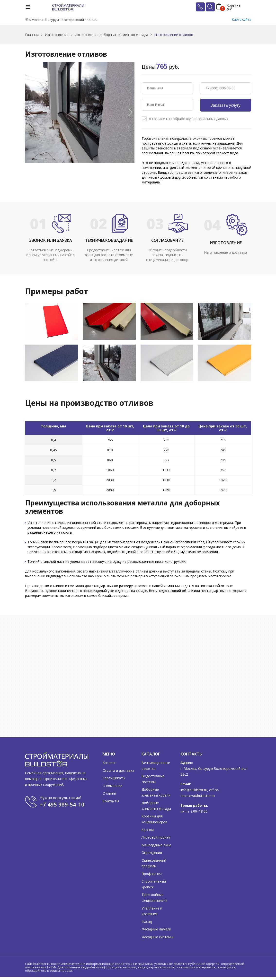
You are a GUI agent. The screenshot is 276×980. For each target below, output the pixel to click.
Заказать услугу (226, 105)
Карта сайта (242, 19)
